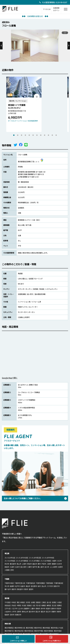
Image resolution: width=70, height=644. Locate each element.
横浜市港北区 (29, 631)
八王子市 (14, 609)
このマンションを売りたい (52, 641)
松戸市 (17, 586)
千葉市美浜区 (59, 583)
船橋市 (12, 586)
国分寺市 (32, 612)
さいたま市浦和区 (22, 561)
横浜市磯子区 (9, 631)
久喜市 (12, 567)
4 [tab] (25, 135)
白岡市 (60, 567)
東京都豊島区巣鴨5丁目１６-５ (31, 162)
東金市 (28, 586)
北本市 (17, 567)
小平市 (14, 612)
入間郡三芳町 (9, 570)
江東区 (44, 602)
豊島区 (29, 605)
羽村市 (12, 615)
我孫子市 (57, 586)
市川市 (7, 586)
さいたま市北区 (10, 558)
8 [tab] (41, 135)
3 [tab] (22, 135)
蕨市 (39, 564)
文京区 (28, 602)
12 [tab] (56, 135)
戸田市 (44, 564)
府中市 (43, 609)
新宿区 (23, 602)
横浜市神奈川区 (20, 628)
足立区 (54, 605)
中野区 (19, 605)
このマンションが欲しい (18, 641)
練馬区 (49, 605)
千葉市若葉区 (40, 583)
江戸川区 (8, 609)
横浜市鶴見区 (9, 628)
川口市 (59, 561)
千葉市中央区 (9, 583)
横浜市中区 (38, 628)
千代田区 (8, 602)
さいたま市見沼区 (35, 558)
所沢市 (7, 564)
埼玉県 (7, 554)
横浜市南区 (46, 628)
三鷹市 (33, 609)
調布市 (54, 609)
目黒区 (54, 602)
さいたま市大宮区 (22, 558)
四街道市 (20, 589)
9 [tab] (45, 135)
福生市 (43, 612)
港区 (18, 602)
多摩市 (59, 612)
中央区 (14, 602)
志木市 (59, 564)
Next (69, 46)
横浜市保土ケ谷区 (57, 628)
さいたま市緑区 (46, 561)
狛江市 (48, 612)
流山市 (44, 586)
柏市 (39, 586)
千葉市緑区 (49, 583)
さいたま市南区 (34, 561)
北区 (34, 605)
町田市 (59, 609)
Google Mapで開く (10, 378)
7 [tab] (37, 135)
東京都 (7, 598)
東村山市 (25, 612)
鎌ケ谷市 (8, 589)
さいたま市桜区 (10, 561)
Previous (1, 46)
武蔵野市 (27, 609)
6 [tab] (33, 135)
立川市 (21, 609)
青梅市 (38, 609)
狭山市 (19, 564)
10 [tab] (48, 135)
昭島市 (48, 609)
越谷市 (35, 564)
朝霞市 (54, 564)
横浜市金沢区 (19, 631)
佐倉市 (23, 586)
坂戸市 (35, 567)
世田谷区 (8, 605)
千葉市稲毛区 (31, 583)
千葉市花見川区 (20, 583)
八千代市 (50, 586)
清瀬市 (54, 612)
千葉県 (7, 579)
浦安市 (14, 589)
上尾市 (24, 564)
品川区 (49, 602)
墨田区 (38, 602)
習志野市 (34, 586)
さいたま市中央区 (48, 558)
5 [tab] (29, 135)
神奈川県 (8, 624)
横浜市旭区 (58, 631)
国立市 (38, 612)
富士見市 (23, 567)
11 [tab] (52, 135)
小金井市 (8, 612)
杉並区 (24, 605)
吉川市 (47, 567)
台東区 (33, 602)
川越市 (54, 561)
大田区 (59, 602)
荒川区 (38, 605)
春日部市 (13, 564)
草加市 (29, 564)
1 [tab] (14, 135)
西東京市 (18, 615)
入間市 (49, 564)
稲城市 (7, 615)
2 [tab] (18, 135)
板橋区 (44, 605)
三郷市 (29, 567)
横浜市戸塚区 (39, 631)
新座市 (7, 567)
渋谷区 (14, 605)
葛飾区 (59, 605)
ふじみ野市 (54, 567)
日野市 (19, 612)
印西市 (26, 589)
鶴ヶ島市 (41, 567)
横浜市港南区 (49, 631)
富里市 (31, 589)
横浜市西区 (30, 628)
